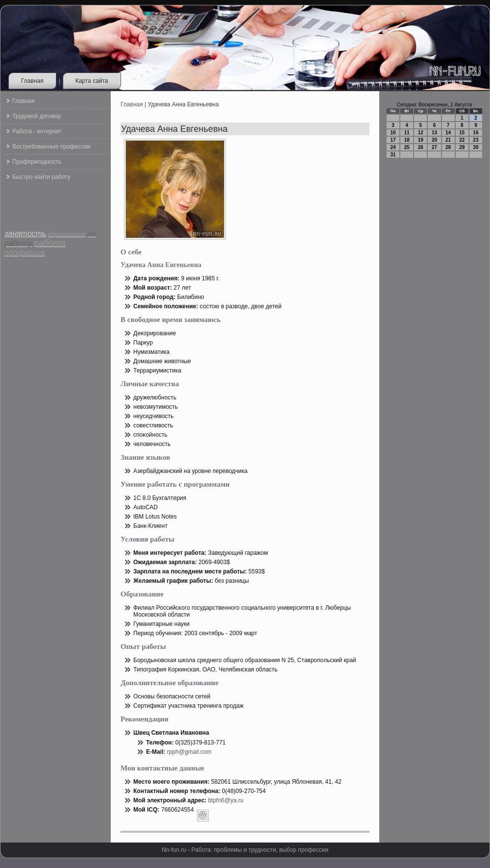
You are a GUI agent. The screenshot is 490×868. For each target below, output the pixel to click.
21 (448, 140)
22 (462, 140)
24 (393, 147)
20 (434, 140)
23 (476, 140)
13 (434, 133)
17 (393, 140)
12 (421, 133)
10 (393, 133)
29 (462, 147)
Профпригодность (37, 162)
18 (407, 140)
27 (434, 147)
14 (448, 133)
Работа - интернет (37, 131)
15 (462, 133)
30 (476, 147)
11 (407, 133)
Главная (32, 81)
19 (421, 140)
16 (476, 133)
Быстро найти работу (41, 177)
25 (407, 147)
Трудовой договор (37, 116)
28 (448, 147)
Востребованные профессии (51, 147)
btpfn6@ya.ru (226, 800)
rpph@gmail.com (189, 752)
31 (393, 155)
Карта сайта (92, 81)
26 (421, 147)
